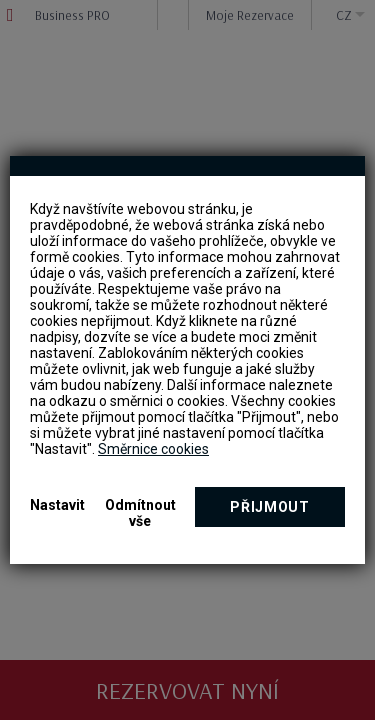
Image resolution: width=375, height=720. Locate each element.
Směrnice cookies (153, 449)
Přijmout (270, 507)
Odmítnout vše (140, 513)
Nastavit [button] (57, 505)
